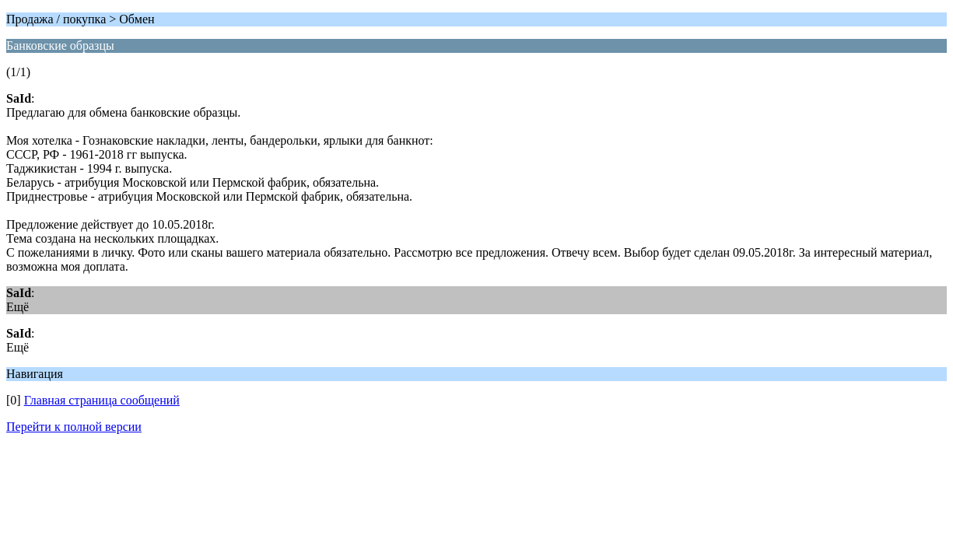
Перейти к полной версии (74, 427)
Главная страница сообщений (102, 400)
